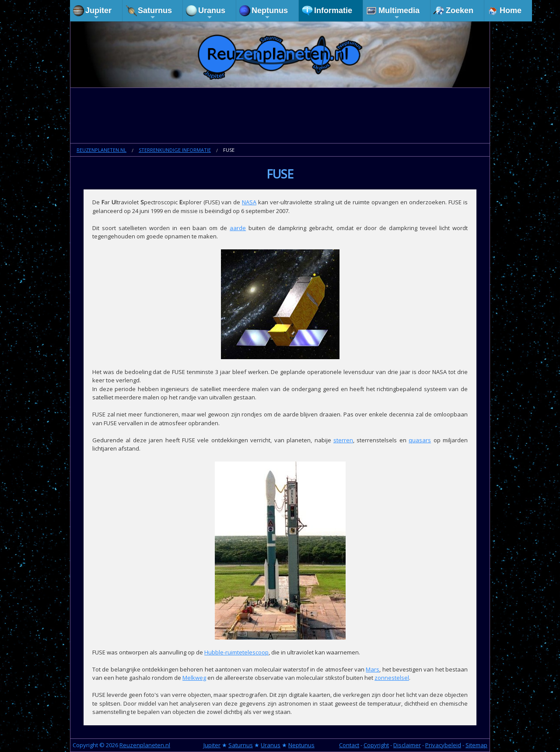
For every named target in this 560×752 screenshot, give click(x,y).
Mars (373, 669)
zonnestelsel (392, 678)
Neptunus (270, 13)
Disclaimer (407, 745)
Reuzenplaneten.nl (101, 150)
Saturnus (155, 13)
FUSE (229, 150)
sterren (343, 440)
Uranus (212, 13)
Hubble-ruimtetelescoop (236, 652)
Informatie (333, 10)
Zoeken (460, 10)
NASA (249, 202)
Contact (349, 745)
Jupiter (98, 13)
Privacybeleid (443, 745)
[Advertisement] (280, 116)
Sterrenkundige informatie (175, 150)
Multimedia (399, 13)
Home (511, 10)
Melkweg (194, 678)
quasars (420, 440)
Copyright (376, 745)
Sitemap (476, 745)
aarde (238, 228)
